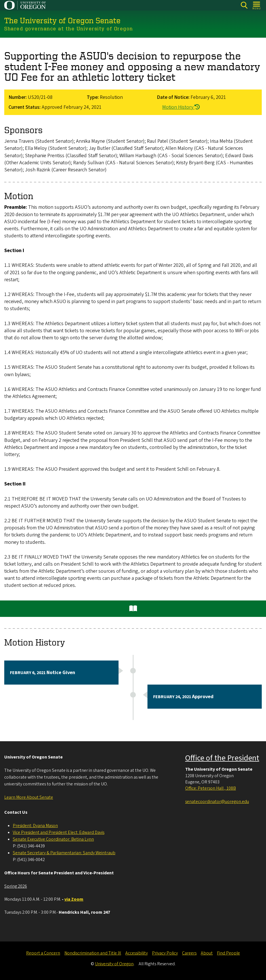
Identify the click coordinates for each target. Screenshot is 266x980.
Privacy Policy (165, 953)
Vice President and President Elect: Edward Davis (59, 832)
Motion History (181, 107)
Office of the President (222, 758)
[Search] (244, 5)
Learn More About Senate (29, 797)
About (207, 953)
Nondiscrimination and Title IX (93, 953)
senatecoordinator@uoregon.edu (217, 802)
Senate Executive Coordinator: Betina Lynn (53, 839)
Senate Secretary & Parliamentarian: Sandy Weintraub (64, 853)
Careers (189, 953)
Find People (228, 953)
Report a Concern (43, 953)
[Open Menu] (257, 5)
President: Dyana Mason (35, 826)
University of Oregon (114, 964)
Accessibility (137, 953)
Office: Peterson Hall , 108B (211, 788)
